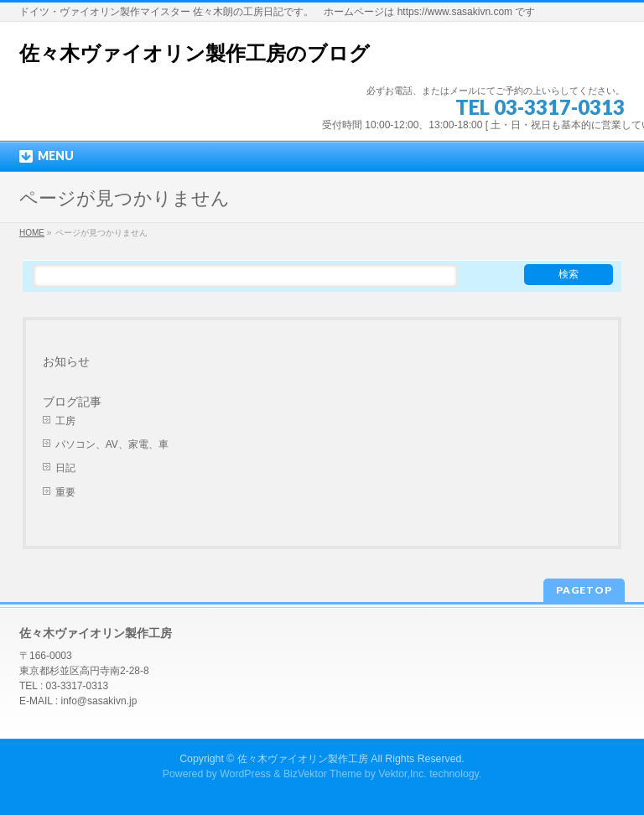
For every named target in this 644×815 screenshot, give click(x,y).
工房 (65, 421)
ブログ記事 (72, 402)
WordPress (245, 774)
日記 (65, 468)
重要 (65, 492)
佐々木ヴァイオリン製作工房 (303, 759)
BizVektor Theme (323, 774)
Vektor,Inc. (402, 774)
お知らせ (66, 361)
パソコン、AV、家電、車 (112, 444)
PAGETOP (584, 590)
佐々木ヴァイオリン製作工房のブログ (195, 53)
